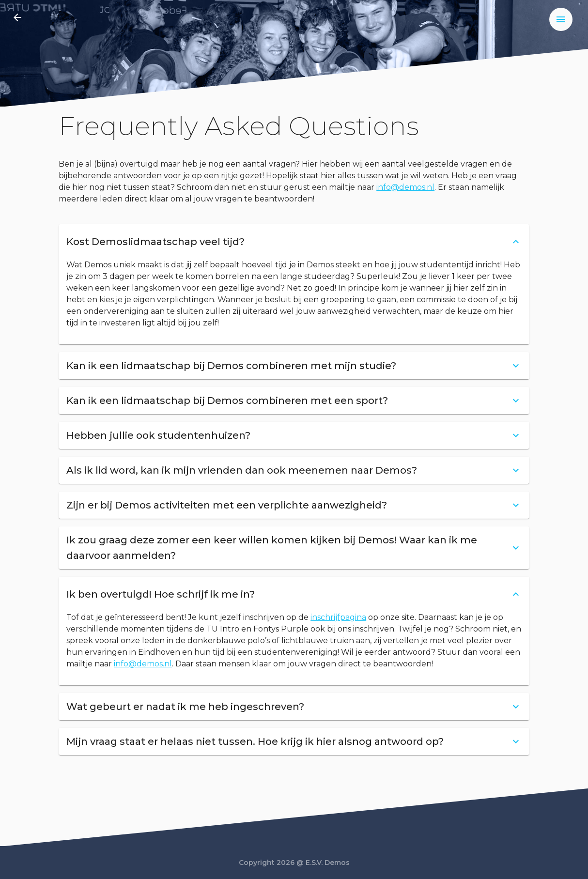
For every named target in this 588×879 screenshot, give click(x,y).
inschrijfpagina (338, 617)
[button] (294, 242)
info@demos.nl (405, 187)
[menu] (561, 19)
